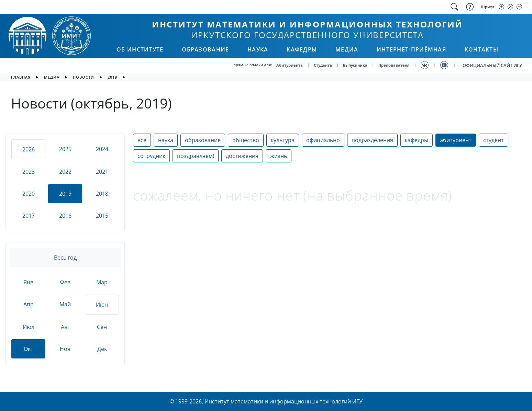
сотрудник (151, 156)
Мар (102, 282)
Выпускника (355, 65)
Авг (65, 327)
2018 (102, 194)
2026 (29, 149)
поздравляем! (196, 156)
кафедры (417, 140)
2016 (65, 216)
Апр (29, 304)
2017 (29, 216)
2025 (65, 149)
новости (84, 77)
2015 (102, 216)
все (142, 140)
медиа (52, 77)
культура (283, 140)
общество (246, 140)
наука (166, 140)
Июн (102, 305)
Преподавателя (394, 65)
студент (494, 140)
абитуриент (456, 140)
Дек (102, 349)
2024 (102, 149)
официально (323, 140)
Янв (28, 282)
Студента (323, 65)
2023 (29, 172)
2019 (112, 77)
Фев (65, 282)
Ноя (65, 349)
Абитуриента (290, 65)
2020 (29, 194)
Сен (102, 327)
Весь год (65, 258)
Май (65, 304)
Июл (29, 327)
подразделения (372, 140)
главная (21, 77)
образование (203, 140)
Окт (29, 349)
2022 (65, 172)
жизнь (279, 156)
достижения (242, 156)
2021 (102, 172)
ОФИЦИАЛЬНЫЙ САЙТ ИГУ (492, 65)
